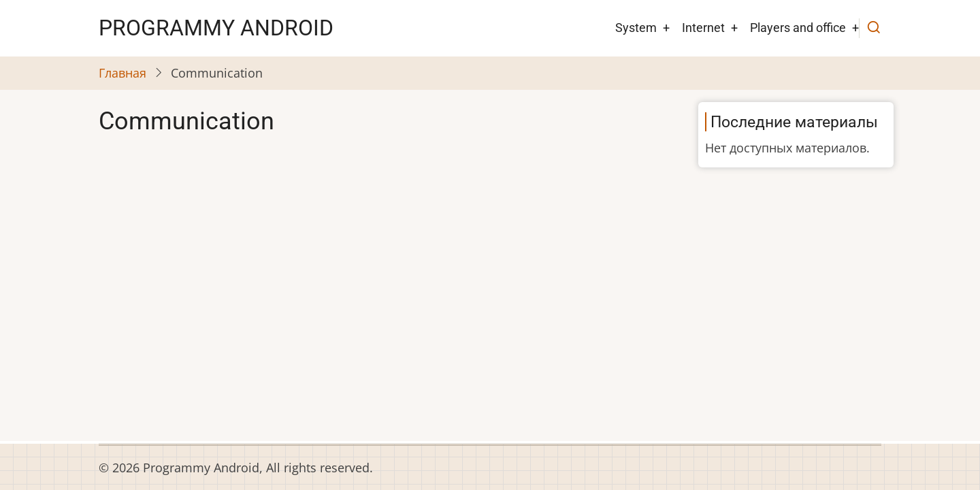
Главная (122, 73)
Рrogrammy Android (216, 28)
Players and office (798, 28)
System (636, 28)
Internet (703, 28)
